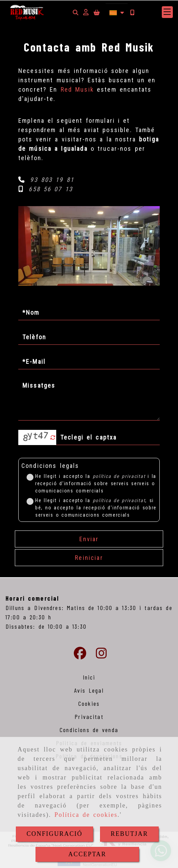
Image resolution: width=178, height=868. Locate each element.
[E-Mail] (89, 362)
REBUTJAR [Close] (129, 834)
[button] (86, 12)
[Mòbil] (132, 12)
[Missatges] (89, 400)
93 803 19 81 (52, 180)
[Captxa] (108, 437)
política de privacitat (119, 476)
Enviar (89, 539)
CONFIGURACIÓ (55, 834)
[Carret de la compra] (97, 12)
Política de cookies (86, 815)
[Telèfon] (89, 337)
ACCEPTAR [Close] (87, 854)
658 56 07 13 (51, 189)
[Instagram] (101, 655)
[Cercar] (76, 12)
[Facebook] (80, 655)
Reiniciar (89, 558)
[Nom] (89, 313)
